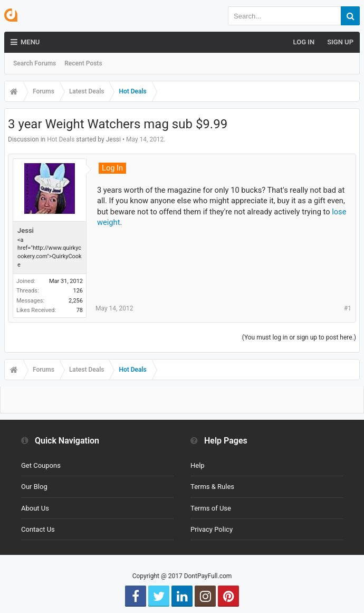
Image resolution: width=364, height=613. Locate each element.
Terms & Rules (212, 487)
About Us (35, 508)
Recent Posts (83, 63)
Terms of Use (211, 508)
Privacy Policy (212, 529)
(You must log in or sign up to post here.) (299, 337)
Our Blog (34, 487)
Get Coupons (41, 465)
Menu (25, 42)
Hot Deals (61, 139)
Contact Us (38, 529)
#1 (348, 308)
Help (198, 465)
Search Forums (35, 63)
